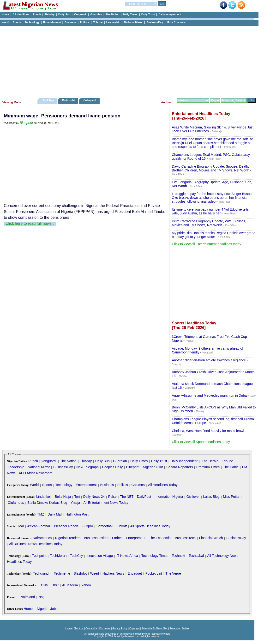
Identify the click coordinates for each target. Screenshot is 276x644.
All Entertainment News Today (106, 503)
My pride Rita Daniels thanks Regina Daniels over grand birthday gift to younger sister (214, 235)
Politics (85, 22)
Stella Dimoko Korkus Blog (47, 503)
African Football (39, 526)
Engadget (135, 573)
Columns (138, 485)
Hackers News (113, 573)
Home (5, 14)
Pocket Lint (154, 573)
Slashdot (80, 573)
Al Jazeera (70, 585)
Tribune (98, 22)
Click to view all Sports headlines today (201, 442)
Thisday (50, 14)
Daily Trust (148, 14)
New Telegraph (87, 467)
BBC (55, 585)
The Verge (173, 573)
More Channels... (177, 22)
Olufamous (16, 503)
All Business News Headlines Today (36, 544)
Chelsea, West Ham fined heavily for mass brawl (208, 431)
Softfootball (105, 526)
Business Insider (96, 538)
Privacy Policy (120, 629)
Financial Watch (211, 538)
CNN (45, 585)
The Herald (210, 461)
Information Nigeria (169, 497)
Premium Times (208, 467)
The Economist (160, 538)
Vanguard (80, 14)
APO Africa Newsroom (35, 473)
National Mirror (133, 22)
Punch (37, 14)
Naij (41, 597)
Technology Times (155, 556)
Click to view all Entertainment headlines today (207, 244)
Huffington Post (77, 514)
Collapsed (90, 100)
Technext (179, 556)
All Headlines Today (163, 485)
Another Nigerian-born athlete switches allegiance (209, 360)
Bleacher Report (66, 526)
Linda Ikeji (44, 497)
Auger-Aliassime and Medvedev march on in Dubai (210, 395)
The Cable (231, 467)
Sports (17, 22)
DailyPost (144, 497)
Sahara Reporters (180, 467)
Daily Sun (64, 14)
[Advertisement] (127, 61)
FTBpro (87, 526)
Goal (20, 526)
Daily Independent (170, 14)
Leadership (113, 22)
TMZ (41, 514)
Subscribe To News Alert (155, 629)
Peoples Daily (113, 467)
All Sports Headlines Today (150, 526)
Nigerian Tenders (68, 538)
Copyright (135, 629)
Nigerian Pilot (153, 467)
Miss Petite (231, 497)
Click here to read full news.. (30, 223)
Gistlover (193, 497)
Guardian (96, 14)
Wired (95, 573)
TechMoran (58, 556)
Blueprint (26, 123)
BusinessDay (155, 22)
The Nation (112, 14)
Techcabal (196, 556)
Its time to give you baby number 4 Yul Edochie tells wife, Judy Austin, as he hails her (210, 211)
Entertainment (52, 22)
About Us (79, 629)
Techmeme (62, 573)
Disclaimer (105, 629)
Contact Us (91, 629)
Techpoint (39, 556)
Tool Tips (48, 100)
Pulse (112, 497)
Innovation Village (100, 556)
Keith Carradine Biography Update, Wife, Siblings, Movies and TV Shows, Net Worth (209, 223)
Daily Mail (55, 514)
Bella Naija (63, 497)
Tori (77, 497)
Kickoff (122, 526)
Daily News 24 (94, 497)
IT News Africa (127, 556)
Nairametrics (42, 538)
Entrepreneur (136, 538)
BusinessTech (185, 538)
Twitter (185, 629)
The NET (127, 497)
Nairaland (28, 597)
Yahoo (86, 585)
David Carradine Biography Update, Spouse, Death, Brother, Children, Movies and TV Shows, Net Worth (210, 168)
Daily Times (130, 14)
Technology (32, 22)
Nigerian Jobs (47, 609)
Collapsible (69, 100)
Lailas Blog (211, 497)
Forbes (117, 538)
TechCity (77, 556)
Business (70, 22)
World (5, 22)
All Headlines (21, 14)
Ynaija (75, 503)
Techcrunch (42, 573)
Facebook (175, 629)
